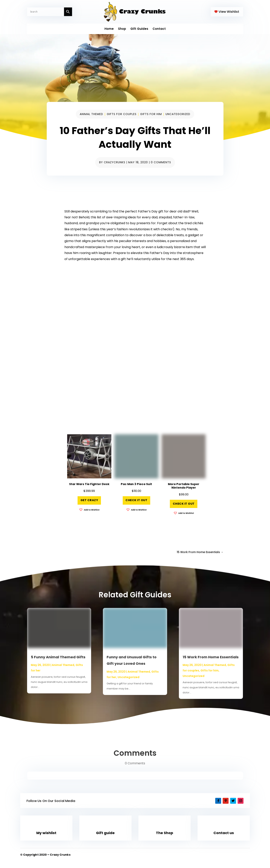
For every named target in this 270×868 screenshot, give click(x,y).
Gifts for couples (122, 114)
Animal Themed (91, 114)
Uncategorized (178, 114)
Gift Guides (139, 29)
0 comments (161, 162)
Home (109, 29)
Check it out (136, 500)
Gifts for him (151, 114)
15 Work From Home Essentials (211, 657)
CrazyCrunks (115, 162)
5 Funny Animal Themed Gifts (58, 657)
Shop (122, 29)
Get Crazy (89, 500)
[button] (89, 510)
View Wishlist (229, 12)
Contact (159, 29)
